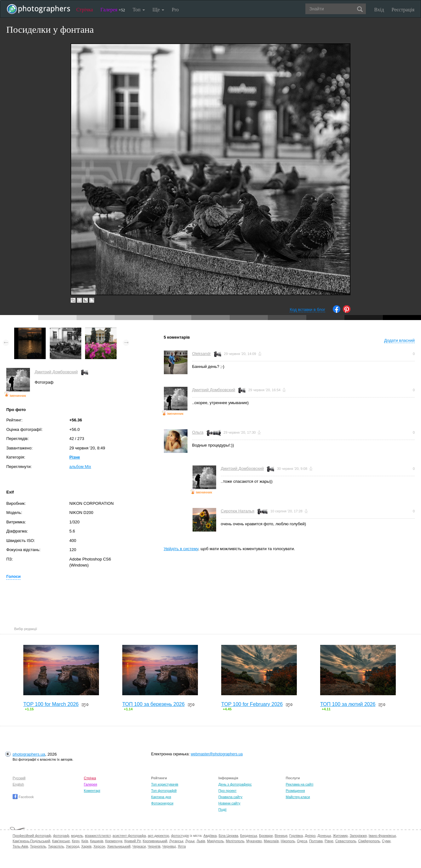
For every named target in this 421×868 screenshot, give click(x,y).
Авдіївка (210, 836)
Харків (87, 846)
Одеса (302, 841)
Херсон (99, 846)
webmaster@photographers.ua (217, 754)
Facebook (23, 797)
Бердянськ (249, 836)
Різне (75, 457)
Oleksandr (202, 354)
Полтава (316, 841)
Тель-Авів (20, 846)
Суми (386, 841)
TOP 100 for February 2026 (252, 704)
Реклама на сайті (300, 784)
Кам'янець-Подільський (31, 841)
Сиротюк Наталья (238, 511)
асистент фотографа (129, 836)
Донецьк (324, 836)
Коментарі (92, 791)
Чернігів (154, 846)
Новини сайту (229, 803)
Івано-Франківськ (382, 836)
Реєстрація (403, 10)
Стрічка (85, 10)
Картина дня (161, 797)
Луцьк (190, 841)
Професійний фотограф (32, 836)
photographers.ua (29, 754)
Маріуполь (215, 841)
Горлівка (296, 836)
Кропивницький (155, 841)
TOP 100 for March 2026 (51, 704)
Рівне (329, 841)
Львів (201, 841)
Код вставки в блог (307, 310)
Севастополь (346, 841)
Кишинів (97, 841)
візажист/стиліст (98, 836)
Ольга (198, 432)
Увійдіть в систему (181, 549)
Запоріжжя (358, 836)
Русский (19, 778)
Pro (175, 10)
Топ (139, 10)
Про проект (227, 791)
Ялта (182, 846)
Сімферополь (369, 841)
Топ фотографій (164, 791)
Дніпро (310, 836)
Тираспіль (56, 846)
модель (77, 836)
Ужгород (72, 846)
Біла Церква (228, 836)
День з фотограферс (235, 784)
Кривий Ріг (132, 841)
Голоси (13, 576)
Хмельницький (119, 846)
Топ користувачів (165, 784)
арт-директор (159, 836)
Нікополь (288, 841)
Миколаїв (271, 841)
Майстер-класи (298, 797)
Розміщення (295, 791)
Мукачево (254, 841)
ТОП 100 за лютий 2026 (348, 704)
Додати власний (399, 340)
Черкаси (139, 846)
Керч (76, 841)
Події (222, 809)
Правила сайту (230, 797)
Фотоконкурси (162, 803)
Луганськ (176, 841)
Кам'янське (61, 841)
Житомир (340, 836)
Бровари (266, 836)
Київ (85, 841)
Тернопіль (38, 846)
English (18, 784)
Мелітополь (235, 841)
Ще (158, 10)
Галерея (113, 10)
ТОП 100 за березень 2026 (153, 704)
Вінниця (281, 836)
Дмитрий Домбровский (56, 372)
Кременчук (114, 841)
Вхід (379, 10)
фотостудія (180, 836)
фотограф (61, 836)
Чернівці (169, 846)
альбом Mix (80, 467)
